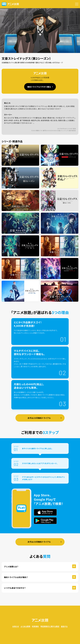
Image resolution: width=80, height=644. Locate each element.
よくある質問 (25, 626)
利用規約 (35, 626)
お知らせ (16, 626)
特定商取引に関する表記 (50, 626)
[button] (77, 4)
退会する (64, 626)
